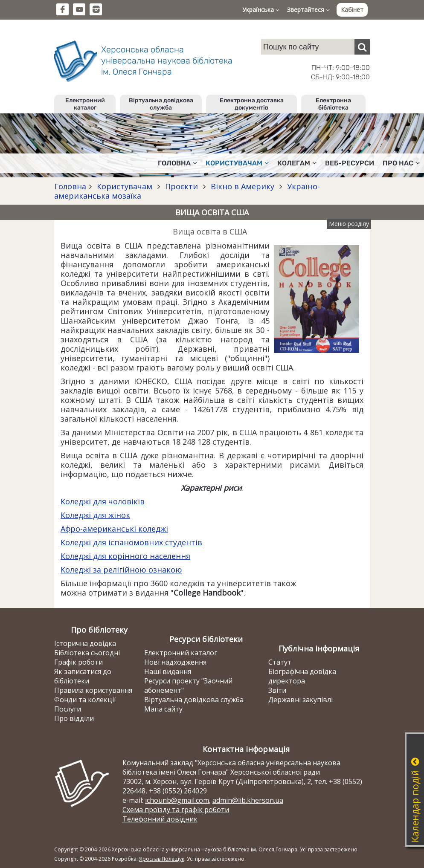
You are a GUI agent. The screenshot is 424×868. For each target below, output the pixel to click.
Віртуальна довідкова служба (161, 104)
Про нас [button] (401, 163)
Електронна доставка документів (252, 104)
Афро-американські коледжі (114, 529)
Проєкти (182, 186)
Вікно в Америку (242, 186)
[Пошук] (362, 47)
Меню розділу (349, 224)
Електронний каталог (85, 104)
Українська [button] (261, 10)
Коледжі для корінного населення (125, 556)
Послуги (68, 709)
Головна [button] (177, 163)
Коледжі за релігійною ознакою (121, 570)
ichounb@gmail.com (177, 800)
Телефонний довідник (160, 819)
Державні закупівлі (301, 700)
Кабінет (352, 10)
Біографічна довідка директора (302, 676)
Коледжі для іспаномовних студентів (131, 542)
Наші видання (168, 671)
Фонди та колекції (85, 700)
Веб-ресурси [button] (350, 163)
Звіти (277, 690)
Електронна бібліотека (333, 104)
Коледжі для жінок (95, 515)
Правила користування (93, 690)
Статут (280, 662)
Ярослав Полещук (162, 859)
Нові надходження (175, 662)
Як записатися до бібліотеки (83, 676)
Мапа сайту (163, 709)
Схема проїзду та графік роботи (176, 810)
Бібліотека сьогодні (87, 653)
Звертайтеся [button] (308, 10)
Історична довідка (85, 643)
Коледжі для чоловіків (103, 501)
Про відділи (74, 718)
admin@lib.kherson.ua (248, 800)
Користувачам (125, 186)
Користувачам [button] (237, 163)
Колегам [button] (297, 163)
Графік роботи (78, 662)
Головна (70, 186)
